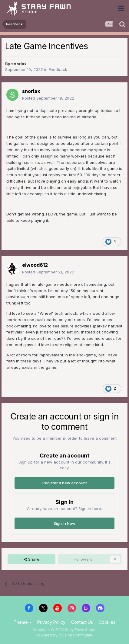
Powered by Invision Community (64, 635)
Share (31, 559)
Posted (48, 98)
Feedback (58, 69)
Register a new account (65, 483)
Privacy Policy (51, 622)
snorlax (19, 64)
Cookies (107, 622)
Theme (23, 622)
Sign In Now (64, 523)
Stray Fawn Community (41, 8)
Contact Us (82, 622)
